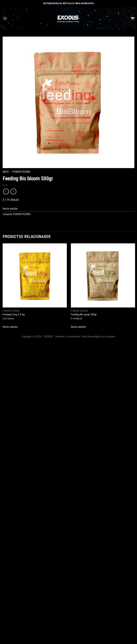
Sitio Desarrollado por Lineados (99, 337)
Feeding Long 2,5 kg (14, 314)
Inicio (6, 172)
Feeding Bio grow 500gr (84, 314)
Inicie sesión (10, 209)
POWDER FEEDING (21, 172)
